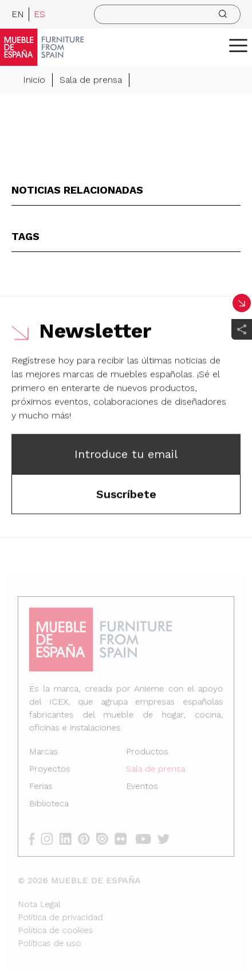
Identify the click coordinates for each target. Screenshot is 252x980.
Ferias (43, 787)
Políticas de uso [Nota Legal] (51, 940)
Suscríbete (126, 495)
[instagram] (52, 838)
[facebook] (37, 838)
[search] (167, 14)
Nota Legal (41, 902)
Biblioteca (51, 804)
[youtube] (146, 838)
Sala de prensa (91, 80)
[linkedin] (70, 838)
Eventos (142, 787)
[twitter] (166, 838)
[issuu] (106, 838)
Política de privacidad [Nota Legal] (62, 915)
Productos (147, 753)
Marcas (46, 753)
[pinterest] (88, 838)
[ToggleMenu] (238, 45)
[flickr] (124, 838)
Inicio (34, 80)
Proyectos (52, 770)
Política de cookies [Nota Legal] (57, 928)
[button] (238, 45)
